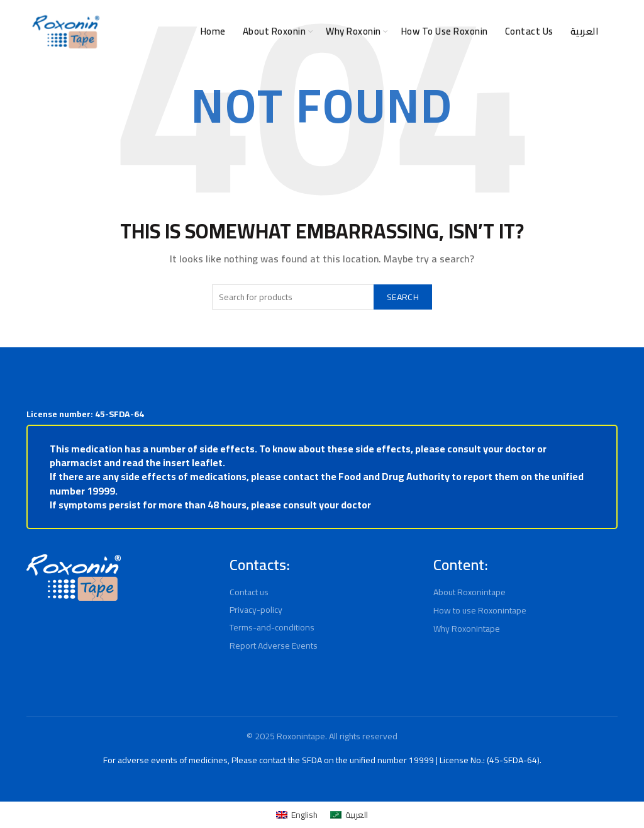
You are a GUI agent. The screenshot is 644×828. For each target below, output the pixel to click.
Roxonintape (300, 736)
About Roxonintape (471, 592)
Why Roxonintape (468, 629)
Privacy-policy (257, 610)
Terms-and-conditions (272, 627)
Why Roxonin (332, 31)
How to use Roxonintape (481, 610)
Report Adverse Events (275, 646)
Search (400, 297)
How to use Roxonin (435, 31)
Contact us (251, 592)
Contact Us (528, 31)
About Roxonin (244, 31)
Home (177, 31)
